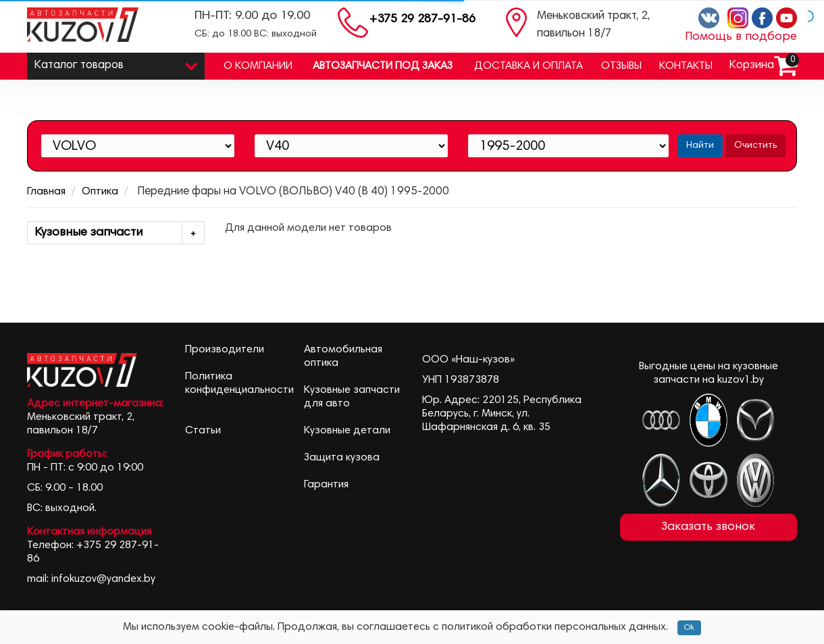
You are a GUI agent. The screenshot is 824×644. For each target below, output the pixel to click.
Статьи (203, 431)
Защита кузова (342, 458)
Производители (225, 350)
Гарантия (326, 485)
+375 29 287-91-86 (422, 20)
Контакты (686, 66)
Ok (689, 628)
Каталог (116, 62)
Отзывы (621, 66)
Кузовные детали (347, 431)
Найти (700, 146)
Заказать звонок (708, 527)
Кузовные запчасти (119, 233)
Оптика (100, 192)
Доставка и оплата (529, 66)
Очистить (755, 146)
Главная (46, 192)
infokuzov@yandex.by (103, 579)
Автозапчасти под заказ (383, 66)
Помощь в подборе (741, 37)
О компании (258, 66)
